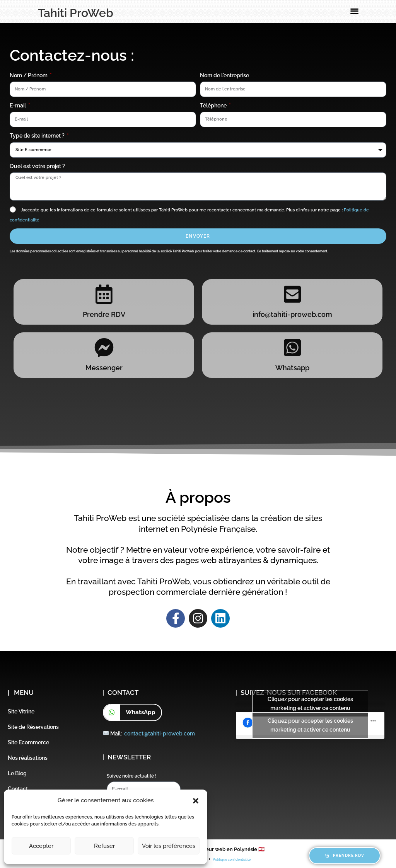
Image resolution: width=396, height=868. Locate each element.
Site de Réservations (33, 727)
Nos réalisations (28, 758)
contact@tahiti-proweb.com (160, 734)
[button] (196, 801)
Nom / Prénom (29, 75)
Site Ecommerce (28, 742)
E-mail (18, 106)
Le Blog (17, 773)
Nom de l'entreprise (224, 75)
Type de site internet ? (38, 136)
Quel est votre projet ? (37, 166)
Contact (18, 789)
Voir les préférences (169, 846)
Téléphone (214, 106)
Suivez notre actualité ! (131, 776)
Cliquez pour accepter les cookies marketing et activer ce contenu (310, 704)
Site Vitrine (21, 711)
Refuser (104, 846)
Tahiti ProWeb (76, 13)
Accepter (41, 846)
